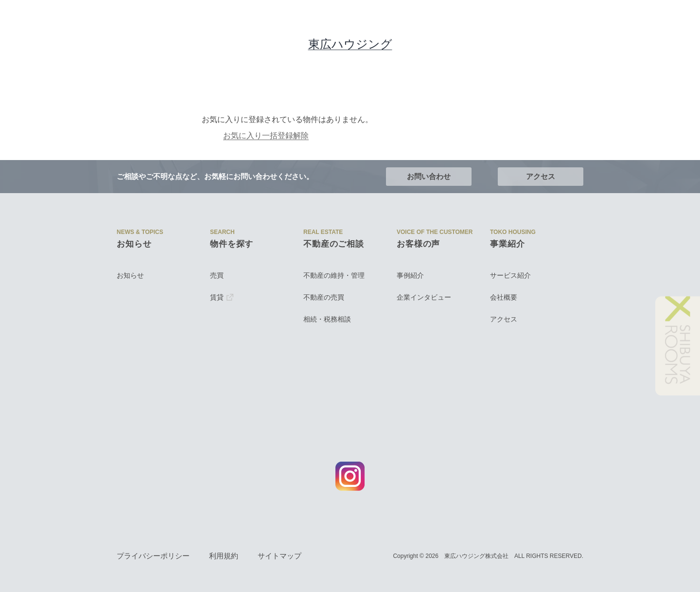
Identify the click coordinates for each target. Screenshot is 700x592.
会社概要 (504, 297)
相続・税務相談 (327, 319)
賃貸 (222, 297)
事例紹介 (410, 275)
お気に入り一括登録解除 (211, 136)
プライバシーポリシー (153, 556)
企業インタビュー (424, 297)
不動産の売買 (324, 297)
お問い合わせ (429, 176)
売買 (217, 275)
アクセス (541, 176)
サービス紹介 (510, 275)
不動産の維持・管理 (334, 275)
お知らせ (130, 275)
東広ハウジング (350, 44)
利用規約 (224, 556)
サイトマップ (280, 556)
